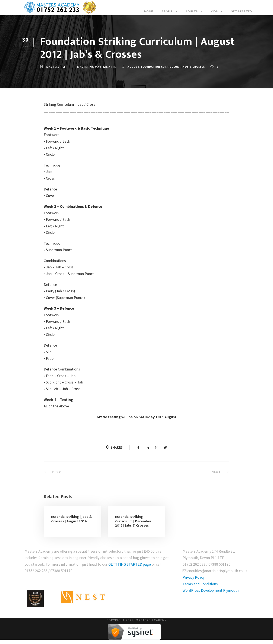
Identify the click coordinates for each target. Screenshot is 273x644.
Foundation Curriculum (160, 67)
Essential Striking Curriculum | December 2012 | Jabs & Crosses (133, 521)
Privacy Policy (194, 577)
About (167, 11)
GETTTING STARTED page (130, 564)
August (134, 67)
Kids (214, 11)
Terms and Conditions (200, 584)
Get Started (241, 11)
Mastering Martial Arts (97, 67)
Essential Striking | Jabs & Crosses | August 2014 (71, 519)
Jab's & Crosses (193, 67)
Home (149, 11)
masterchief (56, 67)
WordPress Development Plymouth (211, 590)
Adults (192, 11)
